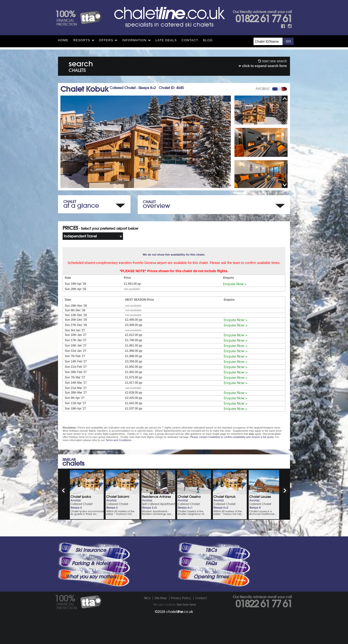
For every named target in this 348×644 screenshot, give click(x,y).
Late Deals (166, 40)
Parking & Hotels (91, 563)
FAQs (211, 563)
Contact (190, 40)
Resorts (82, 40)
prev (63, 491)
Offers (106, 40)
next (285, 491)
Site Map (161, 598)
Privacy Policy (181, 598)
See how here (186, 605)
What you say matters (91, 577)
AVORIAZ (262, 89)
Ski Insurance (91, 550)
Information (134, 40)
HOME (63, 40)
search (81, 66)
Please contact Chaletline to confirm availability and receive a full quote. (232, 437)
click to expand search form (263, 66)
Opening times (211, 577)
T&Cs (211, 550)
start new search (272, 61)
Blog (208, 40)
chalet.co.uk (180, 612)
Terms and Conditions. (119, 440)
